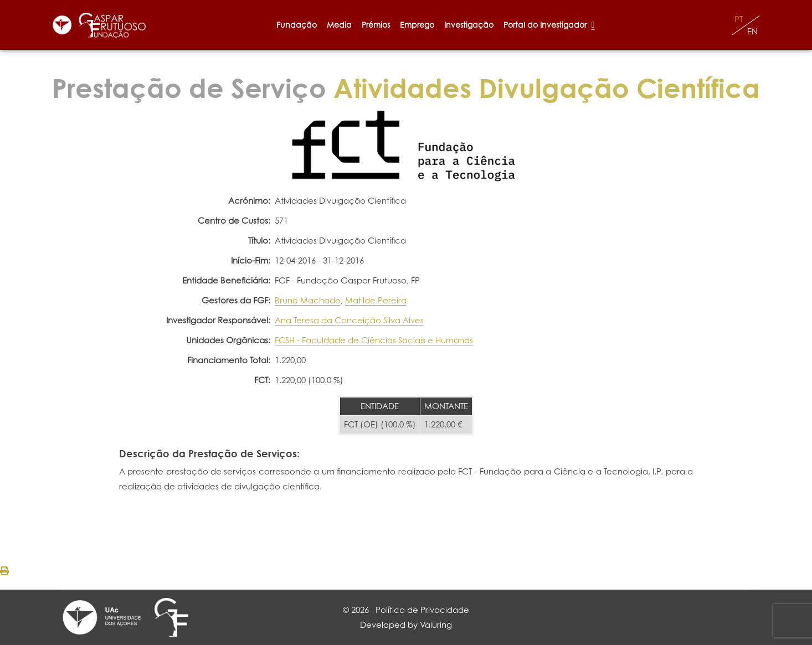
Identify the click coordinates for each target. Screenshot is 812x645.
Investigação (469, 25)
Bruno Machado (308, 300)
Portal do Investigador (549, 25)
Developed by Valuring (406, 625)
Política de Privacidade (422, 610)
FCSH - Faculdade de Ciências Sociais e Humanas (374, 340)
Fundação (297, 25)
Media (339, 25)
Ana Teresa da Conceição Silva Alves (349, 320)
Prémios (376, 25)
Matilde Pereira (376, 300)
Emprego (417, 25)
